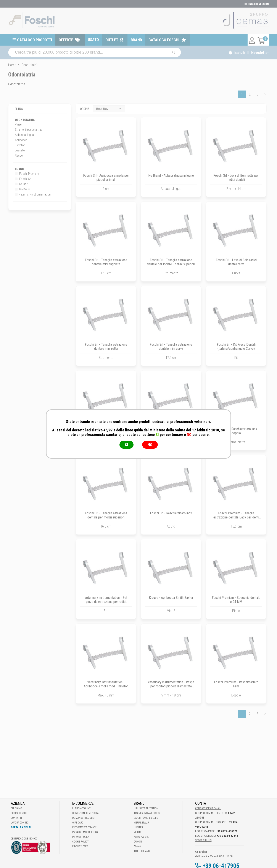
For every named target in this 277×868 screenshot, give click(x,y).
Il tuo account (81, 808)
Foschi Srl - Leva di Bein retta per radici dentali (236, 178)
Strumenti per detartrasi (29, 130)
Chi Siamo (16, 808)
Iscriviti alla (249, 53)
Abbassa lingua (24, 135)
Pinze (18, 124)
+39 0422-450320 (227, 831)
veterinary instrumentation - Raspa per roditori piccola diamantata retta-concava (171, 686)
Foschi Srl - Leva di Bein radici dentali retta (236, 262)
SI (126, 445)
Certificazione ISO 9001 (25, 839)
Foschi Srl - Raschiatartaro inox (171, 513)
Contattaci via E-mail (208, 808)
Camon (138, 842)
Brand (136, 40)
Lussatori (21, 150)
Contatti (16, 818)
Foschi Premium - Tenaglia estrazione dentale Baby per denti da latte (236, 517)
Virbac (138, 832)
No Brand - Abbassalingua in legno (171, 176)
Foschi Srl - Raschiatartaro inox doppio (236, 431)
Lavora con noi (20, 823)
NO (150, 445)
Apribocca (21, 140)
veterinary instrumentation (33, 194)
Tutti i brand (142, 851)
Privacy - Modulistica (85, 832)
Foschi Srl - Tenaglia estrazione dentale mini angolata (106, 262)
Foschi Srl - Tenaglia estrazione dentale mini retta (106, 347)
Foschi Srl (23, 179)
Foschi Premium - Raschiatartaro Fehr (236, 684)
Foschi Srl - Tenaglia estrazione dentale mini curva (171, 347)
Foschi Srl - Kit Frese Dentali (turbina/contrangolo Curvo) (236, 347)
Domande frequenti (84, 818)
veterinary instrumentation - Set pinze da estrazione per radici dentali (106, 602)
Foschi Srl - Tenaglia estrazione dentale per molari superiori (106, 515)
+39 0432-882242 (227, 836)
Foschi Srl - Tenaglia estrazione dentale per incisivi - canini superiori (171, 262)
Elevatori (20, 145)
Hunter (138, 827)
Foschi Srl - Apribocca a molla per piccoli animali (106, 178)
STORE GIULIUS (203, 840)
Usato (93, 40)
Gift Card (78, 823)
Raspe (19, 156)
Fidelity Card (80, 846)
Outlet (112, 40)
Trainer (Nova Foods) (147, 813)
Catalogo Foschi (164, 40)
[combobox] (109, 109)
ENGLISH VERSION (257, 4)
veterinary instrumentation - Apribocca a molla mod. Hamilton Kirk (106, 686)
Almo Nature (141, 837)
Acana (137, 846)
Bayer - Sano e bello (146, 818)
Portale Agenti (21, 827)
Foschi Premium (27, 174)
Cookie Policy (81, 842)
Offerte (66, 40)
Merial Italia (141, 823)
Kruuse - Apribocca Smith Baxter (171, 598)
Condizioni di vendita (85, 813)
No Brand (23, 189)
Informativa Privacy (84, 827)
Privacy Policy (81, 837)
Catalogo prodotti (35, 40)
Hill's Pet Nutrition (146, 808)
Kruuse (21, 184)
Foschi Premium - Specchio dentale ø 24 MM (236, 600)
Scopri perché (19, 813)
